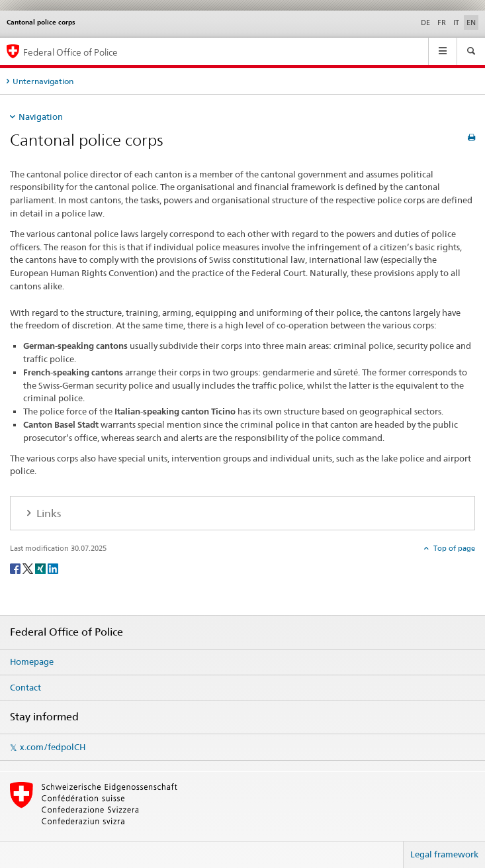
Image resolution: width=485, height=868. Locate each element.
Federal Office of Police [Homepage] (70, 52)
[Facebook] (16, 568)
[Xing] (41, 568)
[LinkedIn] (53, 568)
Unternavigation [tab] (43, 81)
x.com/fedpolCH (53, 747)
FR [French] (442, 23)
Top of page (453, 548)
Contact (25, 687)
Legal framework (444, 854)
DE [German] (425, 23)
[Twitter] (29, 568)
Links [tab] (47, 513)
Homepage (32, 661)
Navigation (41, 117)
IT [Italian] (456, 23)
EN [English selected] (471, 23)
